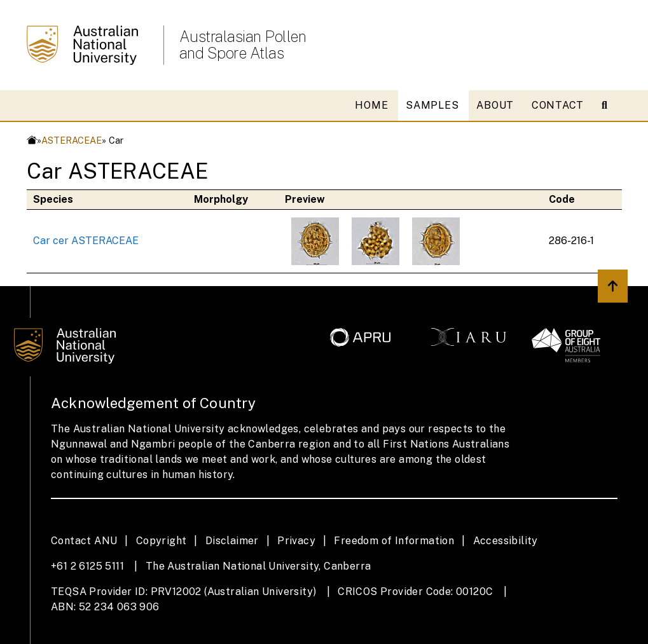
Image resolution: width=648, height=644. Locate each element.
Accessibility (506, 541)
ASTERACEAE (72, 140)
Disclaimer (232, 541)
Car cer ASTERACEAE (86, 241)
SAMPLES (432, 105)
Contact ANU (84, 541)
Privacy (296, 541)
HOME (371, 105)
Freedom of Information (394, 541)
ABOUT (495, 105)
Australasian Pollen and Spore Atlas (243, 45)
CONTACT (558, 105)
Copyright (162, 541)
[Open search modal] (610, 106)
